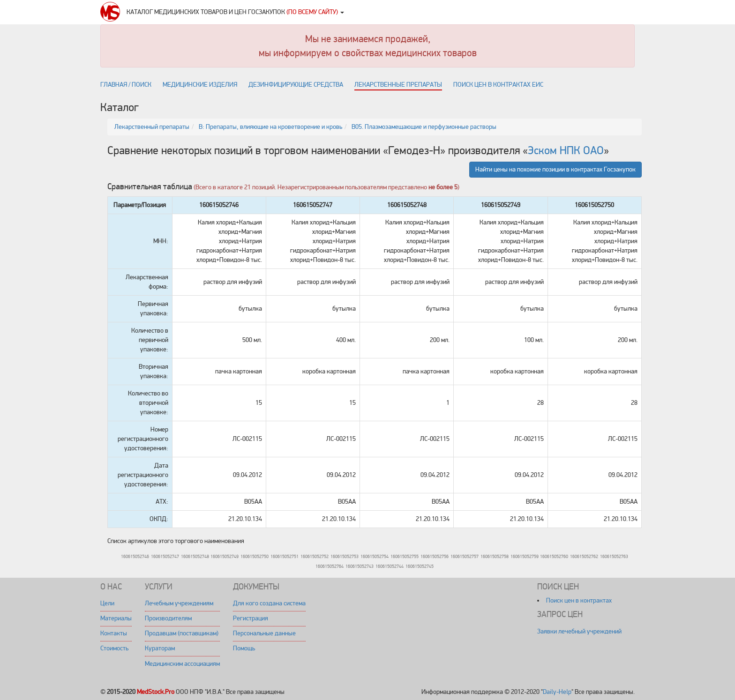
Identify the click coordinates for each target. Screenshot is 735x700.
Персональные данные (264, 633)
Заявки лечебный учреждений (579, 631)
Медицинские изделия (200, 85)
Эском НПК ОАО (566, 151)
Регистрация (251, 618)
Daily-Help (557, 692)
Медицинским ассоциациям (182, 664)
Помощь (244, 648)
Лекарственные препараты (398, 85)
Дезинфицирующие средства (296, 85)
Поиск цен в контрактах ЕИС (498, 85)
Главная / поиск (126, 85)
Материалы (116, 618)
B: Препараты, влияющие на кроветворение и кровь (270, 127)
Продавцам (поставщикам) (182, 633)
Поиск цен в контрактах (579, 600)
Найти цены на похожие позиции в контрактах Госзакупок (555, 169)
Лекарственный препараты (152, 127)
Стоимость (114, 648)
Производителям (168, 618)
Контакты (114, 633)
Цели (107, 603)
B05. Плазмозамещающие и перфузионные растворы (424, 127)
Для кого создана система (269, 603)
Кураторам (160, 648)
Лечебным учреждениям (179, 603)
